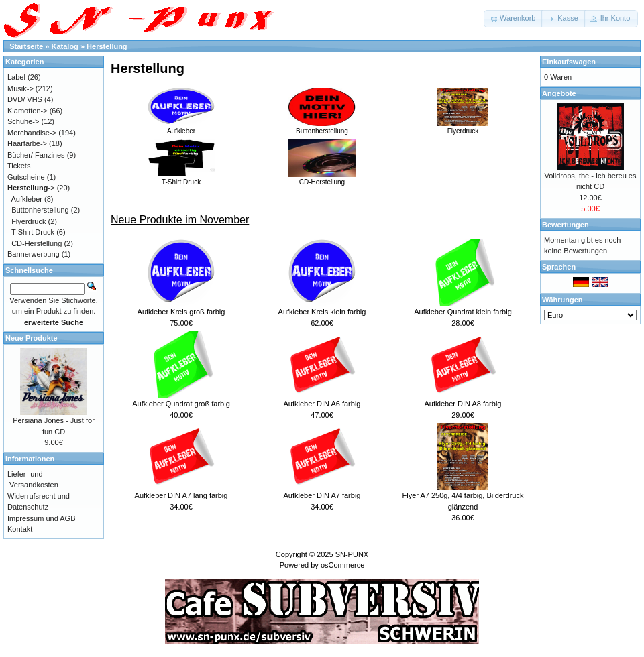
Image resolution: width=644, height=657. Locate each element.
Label (16, 77)
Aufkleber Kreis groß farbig (181, 312)
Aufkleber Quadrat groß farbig (181, 404)
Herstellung (107, 46)
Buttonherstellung (322, 127)
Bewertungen (566, 225)
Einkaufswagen (569, 62)
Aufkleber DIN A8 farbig (463, 404)
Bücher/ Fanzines (36, 155)
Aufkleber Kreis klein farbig (322, 312)
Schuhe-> (23, 121)
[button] (514, 19)
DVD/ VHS (25, 99)
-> (31, 188)
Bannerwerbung (34, 254)
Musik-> (20, 88)
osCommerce (342, 565)
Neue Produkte (32, 338)
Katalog (65, 46)
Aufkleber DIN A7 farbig (322, 495)
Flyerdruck (463, 127)
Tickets (19, 166)
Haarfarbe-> (27, 143)
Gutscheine (26, 177)
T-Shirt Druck (181, 178)
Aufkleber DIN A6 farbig (322, 404)
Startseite (26, 46)
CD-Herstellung (322, 178)
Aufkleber (181, 127)
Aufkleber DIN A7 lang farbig (181, 495)
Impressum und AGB (42, 518)
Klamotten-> (28, 111)
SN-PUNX (352, 554)
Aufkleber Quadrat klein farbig (463, 312)
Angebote (559, 93)
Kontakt (20, 529)
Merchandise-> (32, 133)
